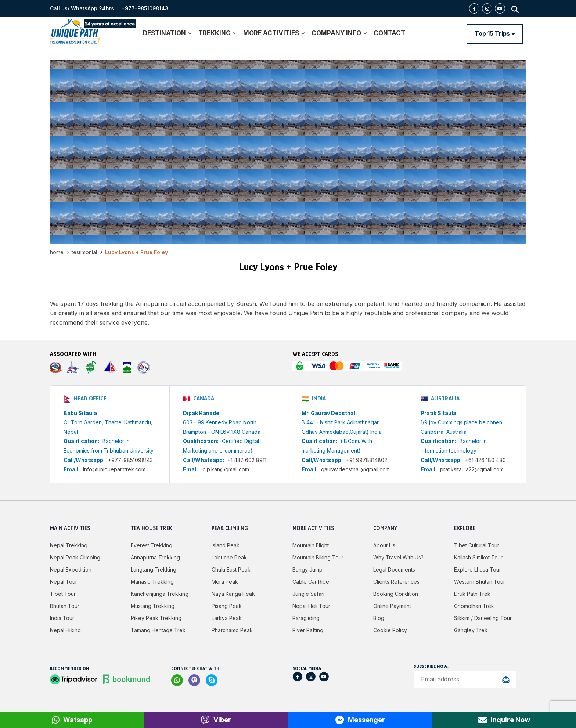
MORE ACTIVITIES (274, 33)
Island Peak (226, 545)
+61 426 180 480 (485, 460)
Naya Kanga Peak (233, 594)
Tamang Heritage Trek (158, 630)
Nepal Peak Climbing (75, 557)
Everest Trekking (152, 545)
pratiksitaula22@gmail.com (472, 469)
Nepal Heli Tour (311, 606)
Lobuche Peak (229, 557)
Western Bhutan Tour (480, 582)
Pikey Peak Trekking (156, 618)
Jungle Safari (308, 594)
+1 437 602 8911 (247, 460)
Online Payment (392, 606)
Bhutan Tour (65, 606)
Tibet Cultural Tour (477, 545)
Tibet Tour (63, 594)
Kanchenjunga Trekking (160, 594)
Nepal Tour (64, 582)
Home (57, 252)
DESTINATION (167, 33)
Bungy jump (307, 570)
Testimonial (84, 252)
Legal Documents (394, 570)
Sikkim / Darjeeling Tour (483, 618)
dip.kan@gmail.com (226, 469)
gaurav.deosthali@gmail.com (355, 469)
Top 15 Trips (495, 33)
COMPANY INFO (339, 33)
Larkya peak (227, 618)
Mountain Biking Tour (318, 557)
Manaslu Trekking (152, 582)
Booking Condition (396, 594)
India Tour (62, 618)
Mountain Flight (311, 545)
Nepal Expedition (71, 570)
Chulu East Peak (231, 570)
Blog (379, 618)
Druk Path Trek (472, 594)
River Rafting (308, 630)
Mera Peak (225, 582)
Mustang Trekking (153, 606)
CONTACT (389, 33)
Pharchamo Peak (232, 630)
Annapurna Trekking (155, 557)
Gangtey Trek (471, 630)
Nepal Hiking (65, 630)
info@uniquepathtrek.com (114, 469)
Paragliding (306, 618)
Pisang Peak (227, 606)
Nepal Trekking (69, 545)
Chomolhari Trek (474, 606)
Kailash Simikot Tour (478, 557)
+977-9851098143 (130, 460)
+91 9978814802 (367, 460)
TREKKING (217, 33)
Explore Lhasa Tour (478, 570)
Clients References (396, 582)
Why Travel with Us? (398, 557)
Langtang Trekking (154, 570)
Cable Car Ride (311, 582)
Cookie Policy (390, 630)
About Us (384, 545)
